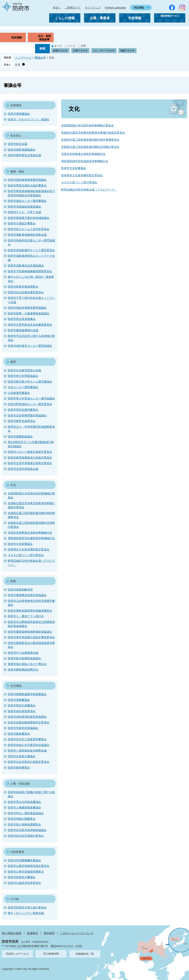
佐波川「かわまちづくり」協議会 (29, 119)
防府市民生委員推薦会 (22, 319)
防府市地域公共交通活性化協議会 (29, 745)
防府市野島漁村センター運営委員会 (30, 404)
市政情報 (135, 18)
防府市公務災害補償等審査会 (26, 872)
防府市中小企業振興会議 (23, 653)
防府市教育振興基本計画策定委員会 (30, 458)
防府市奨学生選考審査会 (23, 410)
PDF (84, 46)
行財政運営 (17, 852)
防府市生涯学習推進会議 (23, 469)
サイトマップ (93, 8)
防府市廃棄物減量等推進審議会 (27, 694)
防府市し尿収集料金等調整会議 (27, 751)
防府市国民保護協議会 (22, 150)
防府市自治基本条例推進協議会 (27, 830)
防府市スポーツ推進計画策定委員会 (30, 452)
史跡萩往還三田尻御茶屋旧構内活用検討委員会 (90, 147)
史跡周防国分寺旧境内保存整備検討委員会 (87, 125)
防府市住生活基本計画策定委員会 (29, 762)
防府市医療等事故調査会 (23, 287)
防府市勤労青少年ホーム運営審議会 (30, 382)
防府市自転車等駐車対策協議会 (27, 717)
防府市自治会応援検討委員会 (26, 836)
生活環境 (16, 686)
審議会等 (40, 58)
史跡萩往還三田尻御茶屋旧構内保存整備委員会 (90, 140)
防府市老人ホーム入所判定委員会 (29, 229)
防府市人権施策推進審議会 (24, 807)
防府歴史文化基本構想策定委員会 (82, 175)
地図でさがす (127, 51)
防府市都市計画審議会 (22, 705)
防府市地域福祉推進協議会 (24, 207)
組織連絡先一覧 (85, 954)
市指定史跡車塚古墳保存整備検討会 (83, 154)
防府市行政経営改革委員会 (24, 883)
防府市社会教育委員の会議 (24, 370)
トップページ (23, 58)
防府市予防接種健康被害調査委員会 (30, 271)
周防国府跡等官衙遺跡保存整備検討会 (85, 161)
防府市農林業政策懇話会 (23, 670)
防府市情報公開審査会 (22, 819)
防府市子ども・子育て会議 (24, 212)
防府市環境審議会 (19, 114)
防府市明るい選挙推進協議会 (26, 813)
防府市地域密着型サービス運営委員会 (31, 250)
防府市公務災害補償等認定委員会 (29, 866)
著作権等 (49, 933)
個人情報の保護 (12, 933)
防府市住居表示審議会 (22, 756)
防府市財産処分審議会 (22, 877)
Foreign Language (115, 8)
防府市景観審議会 (19, 700)
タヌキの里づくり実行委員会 (79, 182)
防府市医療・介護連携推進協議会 (29, 313)
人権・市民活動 (20, 784)
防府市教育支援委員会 (22, 421)
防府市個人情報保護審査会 (24, 824)
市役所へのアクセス (17, 954)
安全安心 (16, 136)
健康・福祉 (17, 171)
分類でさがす (80, 51)
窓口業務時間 (51, 954)
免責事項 (32, 933)
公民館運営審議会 (19, 393)
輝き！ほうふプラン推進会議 (26, 913)
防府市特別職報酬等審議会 (24, 860)
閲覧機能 (139, 8)
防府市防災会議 (17, 144)
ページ (71, 46)
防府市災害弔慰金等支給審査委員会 (30, 325)
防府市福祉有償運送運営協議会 (27, 308)
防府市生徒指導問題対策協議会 (27, 415)
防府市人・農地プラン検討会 (26, 616)
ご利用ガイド (73, 8)
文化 (18, 65)
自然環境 (16, 105)
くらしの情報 (65, 18)
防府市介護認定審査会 (22, 223)
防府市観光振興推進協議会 (24, 658)
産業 (13, 581)
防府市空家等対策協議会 (23, 728)
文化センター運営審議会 (23, 387)
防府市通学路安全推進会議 (24, 155)
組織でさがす (60, 51)
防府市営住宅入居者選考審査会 (27, 739)
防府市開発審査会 (19, 768)
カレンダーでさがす (104, 51)
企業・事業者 (100, 18)
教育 (13, 362)
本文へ (57, 8)
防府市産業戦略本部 (20, 590)
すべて (58, 46)
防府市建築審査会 (19, 734)
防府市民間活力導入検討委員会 (27, 907)
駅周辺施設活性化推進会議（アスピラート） (89, 190)
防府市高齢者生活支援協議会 (26, 266)
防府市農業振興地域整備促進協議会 (30, 632)
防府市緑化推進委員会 (22, 711)
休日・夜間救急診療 (44, 38)
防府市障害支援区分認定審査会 (27, 185)
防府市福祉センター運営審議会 (27, 201)
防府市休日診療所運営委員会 (26, 292)
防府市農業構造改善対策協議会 (27, 595)
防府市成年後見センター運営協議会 (30, 346)
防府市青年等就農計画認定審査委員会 (31, 637)
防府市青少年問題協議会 (23, 376)
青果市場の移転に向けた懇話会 (27, 664)
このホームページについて (77, 933)
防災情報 (17, 38)
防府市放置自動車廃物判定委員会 (29, 722)
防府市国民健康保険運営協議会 (27, 180)
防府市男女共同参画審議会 (24, 802)
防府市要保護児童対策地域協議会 (29, 218)
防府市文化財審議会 (74, 168)
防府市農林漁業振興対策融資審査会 (30, 611)
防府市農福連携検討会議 (23, 330)
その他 (15, 899)
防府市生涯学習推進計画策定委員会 (30, 463)
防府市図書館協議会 (20, 436)
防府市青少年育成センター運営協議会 (31, 398)
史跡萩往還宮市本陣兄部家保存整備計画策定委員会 (93, 133)
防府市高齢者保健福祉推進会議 (27, 235)
